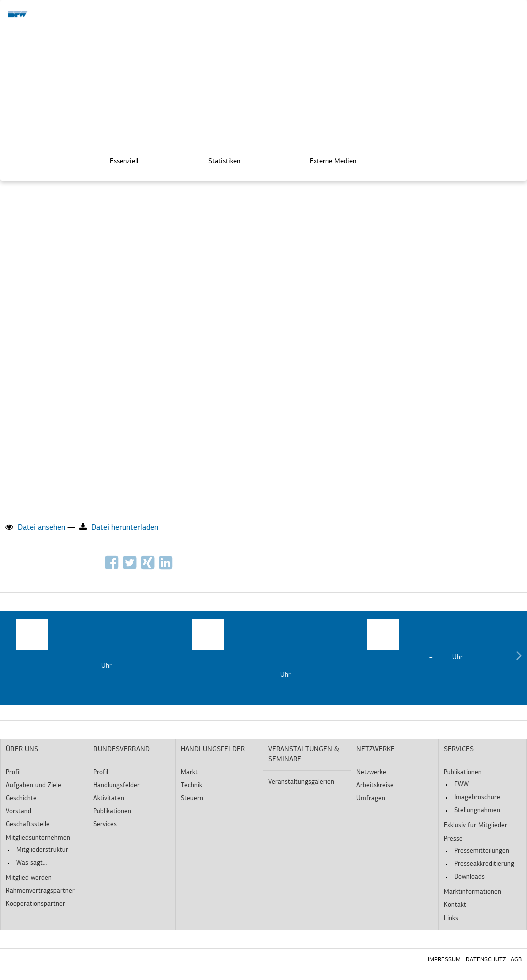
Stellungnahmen (477, 811)
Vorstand (18, 812)
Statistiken (217, 160)
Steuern (192, 799)
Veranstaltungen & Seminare (304, 755)
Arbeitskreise (375, 786)
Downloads (470, 877)
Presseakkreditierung (484, 864)
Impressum (444, 960)
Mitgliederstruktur (42, 850)
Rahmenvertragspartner (40, 891)
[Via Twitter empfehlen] (131, 566)
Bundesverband (121, 750)
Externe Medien (326, 160)
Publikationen (112, 812)
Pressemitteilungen (482, 851)
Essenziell (117, 160)
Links (451, 919)
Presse (453, 839)
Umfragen (371, 799)
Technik (191, 786)
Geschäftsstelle (28, 825)
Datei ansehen (35, 527)
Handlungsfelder (116, 786)
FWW (462, 785)
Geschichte (21, 799)
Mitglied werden (29, 878)
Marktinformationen (473, 892)
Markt (189, 773)
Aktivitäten (109, 799)
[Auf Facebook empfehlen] (113, 566)
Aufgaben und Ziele (33, 786)
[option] (88, 645)
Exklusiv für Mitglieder (476, 826)
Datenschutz (486, 960)
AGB (516, 960)
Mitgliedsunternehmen (38, 838)
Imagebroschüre (477, 798)
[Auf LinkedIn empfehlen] (167, 566)
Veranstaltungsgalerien (301, 782)
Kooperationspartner (35, 904)
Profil (13, 773)
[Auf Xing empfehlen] (149, 566)
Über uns (22, 750)
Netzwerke (376, 750)
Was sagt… (31, 863)
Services (105, 825)
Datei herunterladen (119, 527)
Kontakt (455, 905)
